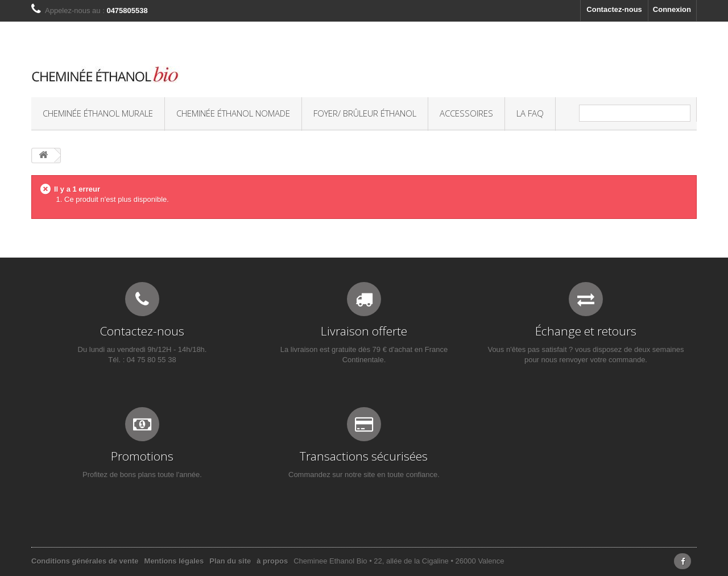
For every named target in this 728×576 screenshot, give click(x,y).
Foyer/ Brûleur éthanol (365, 113)
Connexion (672, 9)
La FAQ (530, 113)
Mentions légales (174, 561)
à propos (272, 561)
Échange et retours (586, 331)
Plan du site (230, 561)
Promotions (142, 456)
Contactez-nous (614, 9)
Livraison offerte (364, 331)
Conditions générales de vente (85, 561)
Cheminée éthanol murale (98, 113)
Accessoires (466, 113)
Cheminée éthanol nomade (233, 113)
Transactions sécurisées (364, 456)
